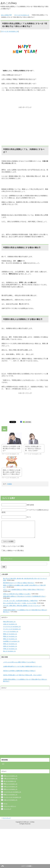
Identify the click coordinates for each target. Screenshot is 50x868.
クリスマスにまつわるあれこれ (12, 627)
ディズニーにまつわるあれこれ (12, 629)
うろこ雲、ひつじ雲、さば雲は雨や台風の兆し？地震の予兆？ (21, 601)
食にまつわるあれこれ (9, 651)
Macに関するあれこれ (9, 622)
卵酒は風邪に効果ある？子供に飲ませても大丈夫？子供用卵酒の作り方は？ (24, 596)
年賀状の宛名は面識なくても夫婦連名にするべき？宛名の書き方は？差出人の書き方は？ (25, 680)
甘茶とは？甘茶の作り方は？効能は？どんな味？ (17, 594)
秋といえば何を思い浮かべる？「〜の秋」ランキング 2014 (20, 603)
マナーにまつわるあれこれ (10, 31)
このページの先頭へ (27, 866)
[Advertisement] (25, 121)
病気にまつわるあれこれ (10, 639)
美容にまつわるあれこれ (10, 644)
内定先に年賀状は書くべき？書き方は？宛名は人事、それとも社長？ (33, 448)
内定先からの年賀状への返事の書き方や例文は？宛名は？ (12, 448)
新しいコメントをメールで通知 (13, 546)
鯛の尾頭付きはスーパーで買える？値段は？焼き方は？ (19, 583)
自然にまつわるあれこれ (10, 646)
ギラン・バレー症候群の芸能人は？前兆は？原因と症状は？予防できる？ (24, 590)
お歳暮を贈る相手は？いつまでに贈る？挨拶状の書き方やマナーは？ (23, 666)
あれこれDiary (9, 3)
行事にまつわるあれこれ (10, 649)
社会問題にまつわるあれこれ (11, 641)
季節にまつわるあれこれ (10, 636)
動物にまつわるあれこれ (10, 634)
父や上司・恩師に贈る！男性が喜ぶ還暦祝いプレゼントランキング (22, 606)
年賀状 (10, 484)
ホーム (5, 804)
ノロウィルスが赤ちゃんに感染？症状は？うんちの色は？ (19, 662)
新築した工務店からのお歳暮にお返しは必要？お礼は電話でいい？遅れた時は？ (12, 472)
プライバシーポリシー (10, 806)
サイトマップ (7, 809)
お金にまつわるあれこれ (10, 624)
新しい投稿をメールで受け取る (13, 551)
